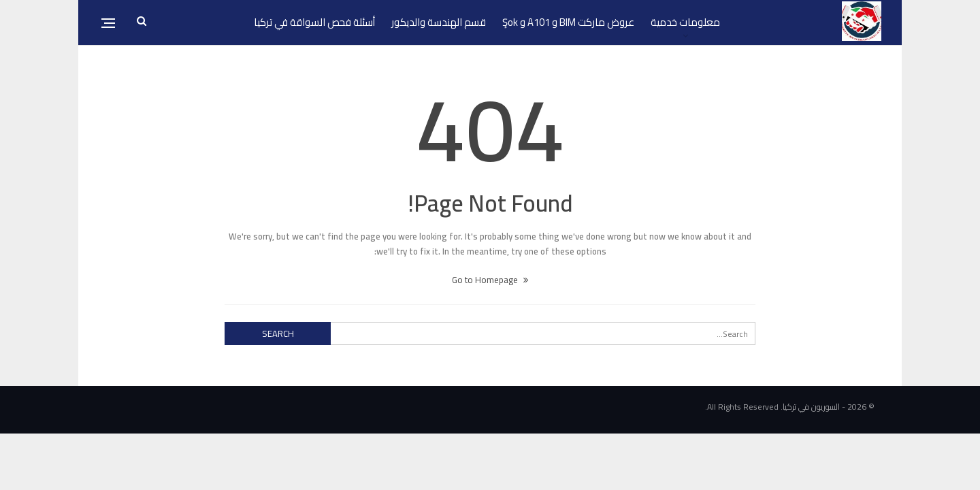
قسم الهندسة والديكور (439, 22)
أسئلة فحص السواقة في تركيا (314, 22)
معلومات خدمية (685, 22)
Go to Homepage (490, 280)
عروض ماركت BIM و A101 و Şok (568, 22)
